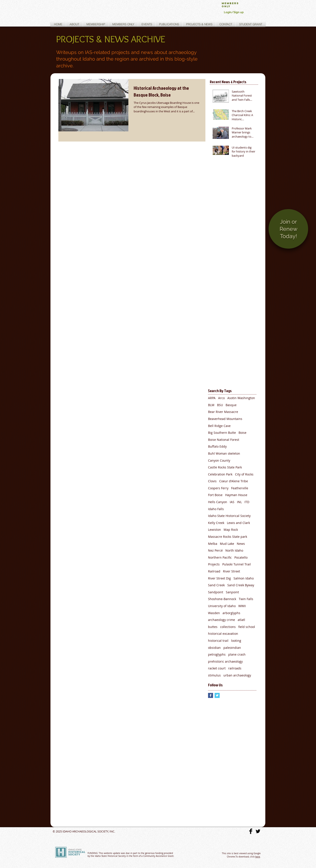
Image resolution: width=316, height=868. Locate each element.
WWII (242, 606)
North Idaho (234, 550)
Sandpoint (216, 592)
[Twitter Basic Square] (217, 695)
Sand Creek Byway (241, 585)
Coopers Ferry (218, 488)
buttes (213, 627)
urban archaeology (237, 675)
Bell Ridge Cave (219, 426)
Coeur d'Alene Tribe (234, 481)
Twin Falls (246, 599)
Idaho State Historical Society (229, 516)
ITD (247, 502)
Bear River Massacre (223, 412)
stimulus (214, 675)
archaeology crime (222, 620)
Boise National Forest (224, 440)
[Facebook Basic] (251, 831)
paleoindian (232, 648)
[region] (288, 233)
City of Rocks (244, 474)
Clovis (212, 481)
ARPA (212, 398)
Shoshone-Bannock (222, 599)
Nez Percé (215, 550)
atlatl (241, 620)
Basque (231, 405)
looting (236, 641)
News (241, 544)
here (258, 857)
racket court (217, 668)
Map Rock (231, 530)
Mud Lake (227, 544)
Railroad (214, 571)
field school (247, 627)
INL (239, 502)
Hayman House (236, 495)
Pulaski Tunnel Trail (237, 564)
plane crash (237, 654)
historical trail (218, 641)
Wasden (214, 613)
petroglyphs (217, 654)
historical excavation (223, 634)
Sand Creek (216, 585)
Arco (221, 398)
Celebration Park (220, 474)
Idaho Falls (216, 509)
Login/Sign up (234, 12)
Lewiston (215, 530)
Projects (214, 564)
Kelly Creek (216, 523)
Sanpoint (232, 592)
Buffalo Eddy (217, 446)
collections (228, 627)
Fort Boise (215, 495)
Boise (242, 433)
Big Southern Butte (222, 433)
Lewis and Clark (238, 523)
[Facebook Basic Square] (211, 695)
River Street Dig (219, 578)
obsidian (214, 648)
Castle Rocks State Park (225, 467)
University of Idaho (222, 606)
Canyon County (219, 460)
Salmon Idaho (244, 578)
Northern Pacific (220, 557)
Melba (213, 544)
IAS (232, 502)
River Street (232, 571)
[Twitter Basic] (258, 831)
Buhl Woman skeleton (224, 453)
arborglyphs (231, 613)
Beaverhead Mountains (225, 419)
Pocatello (241, 557)
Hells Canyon (218, 502)
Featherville (240, 488)
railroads (235, 668)
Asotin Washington (241, 398)
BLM (211, 405)
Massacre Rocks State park (228, 537)
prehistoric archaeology (225, 661)
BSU (220, 405)
